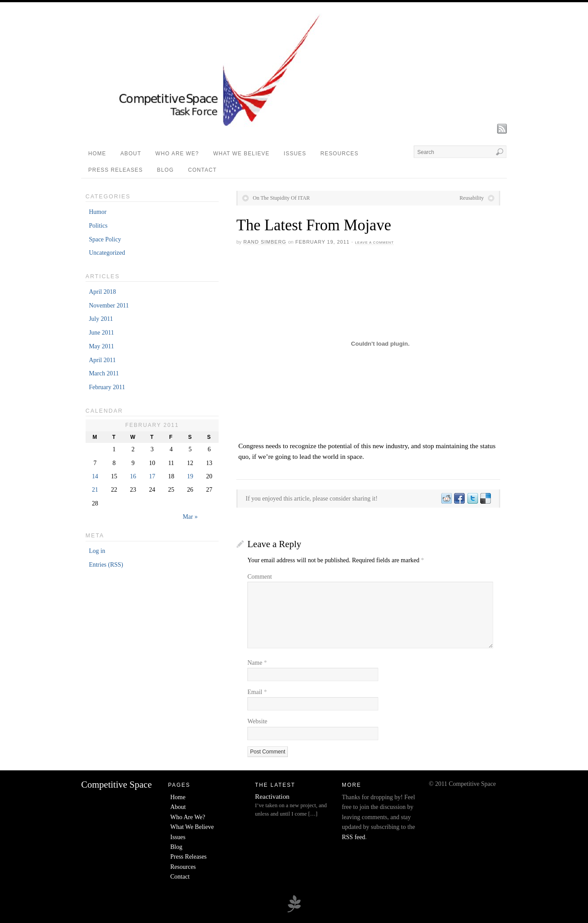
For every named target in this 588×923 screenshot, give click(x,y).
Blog (165, 170)
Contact (202, 170)
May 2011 (101, 346)
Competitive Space (116, 785)
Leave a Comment (374, 243)
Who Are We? (177, 154)
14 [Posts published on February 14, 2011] (95, 476)
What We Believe (241, 154)
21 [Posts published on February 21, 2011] (95, 490)
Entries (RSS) (106, 565)
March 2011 (104, 373)
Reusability (472, 198)
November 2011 (109, 306)
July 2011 (101, 319)
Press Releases (116, 170)
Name (257, 663)
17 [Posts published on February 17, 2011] (152, 476)
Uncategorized (107, 253)
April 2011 (102, 360)
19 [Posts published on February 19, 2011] (190, 476)
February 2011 (107, 387)
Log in (97, 551)
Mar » (190, 517)
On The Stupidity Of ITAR (281, 198)
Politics (98, 226)
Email (257, 692)
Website (257, 721)
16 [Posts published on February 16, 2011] (133, 476)
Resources (340, 154)
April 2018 (102, 292)
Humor (98, 212)
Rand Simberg (265, 242)
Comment (260, 577)
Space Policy (105, 239)
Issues (295, 154)
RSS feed (354, 837)
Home (97, 154)
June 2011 (101, 333)
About (131, 154)
